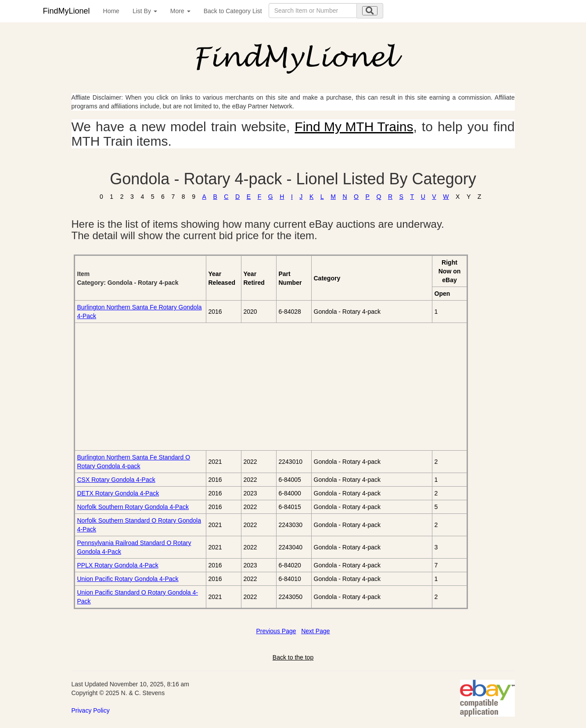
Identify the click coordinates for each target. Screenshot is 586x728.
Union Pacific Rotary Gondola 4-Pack (128, 579)
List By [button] (145, 11)
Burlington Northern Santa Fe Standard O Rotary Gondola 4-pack (134, 462)
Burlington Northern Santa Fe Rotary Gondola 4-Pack (140, 312)
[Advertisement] (176, 387)
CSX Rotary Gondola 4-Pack (116, 480)
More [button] (180, 11)
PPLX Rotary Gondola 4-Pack (118, 565)
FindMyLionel (67, 11)
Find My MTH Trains (354, 127)
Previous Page (276, 631)
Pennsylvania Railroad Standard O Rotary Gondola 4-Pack (134, 547)
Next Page (315, 631)
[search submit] (370, 11)
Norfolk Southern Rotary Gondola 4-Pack (133, 507)
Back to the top (293, 657)
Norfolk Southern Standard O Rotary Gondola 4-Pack (139, 525)
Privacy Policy (91, 710)
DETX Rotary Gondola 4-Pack (118, 493)
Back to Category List (233, 11)
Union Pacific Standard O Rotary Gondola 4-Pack (138, 597)
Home (111, 11)
